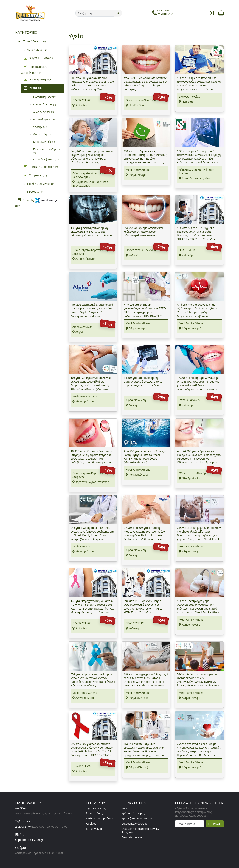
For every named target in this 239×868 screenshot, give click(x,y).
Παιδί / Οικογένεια (41, 184)
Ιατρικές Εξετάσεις (46, 159)
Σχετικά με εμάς (96, 808)
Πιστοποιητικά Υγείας (47, 151)
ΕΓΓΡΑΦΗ (215, 824)
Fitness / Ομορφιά (44, 167)
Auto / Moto (37, 50)
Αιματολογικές (44, 119)
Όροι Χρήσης (94, 813)
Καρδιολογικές (44, 142)
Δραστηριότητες (42, 79)
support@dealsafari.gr (29, 840)
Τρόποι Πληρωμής (133, 813)
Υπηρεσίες (38, 175)
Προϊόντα (35, 192)
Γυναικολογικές (44, 104)
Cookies (91, 823)
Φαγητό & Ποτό (41, 58)
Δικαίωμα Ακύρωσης (135, 823)
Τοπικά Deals (34, 41)
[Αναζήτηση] (95, 13)
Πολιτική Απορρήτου (99, 818)
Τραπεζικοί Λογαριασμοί (137, 818)
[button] (221, 14)
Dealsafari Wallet (132, 837)
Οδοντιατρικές (45, 97)
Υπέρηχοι (41, 127)
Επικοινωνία (94, 829)
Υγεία (35, 88)
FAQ (124, 808)
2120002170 (23, 826)
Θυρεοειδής (42, 134)
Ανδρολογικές (43, 112)
